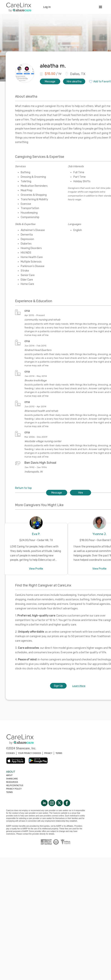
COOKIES (11, 753)
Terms (10, 792)
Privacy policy (14, 789)
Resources (12, 782)
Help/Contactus (15, 785)
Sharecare (12, 779)
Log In (47, 7)
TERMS (59, 753)
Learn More (79, 686)
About (9, 775)
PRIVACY (48, 753)
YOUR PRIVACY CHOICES (29, 753)
